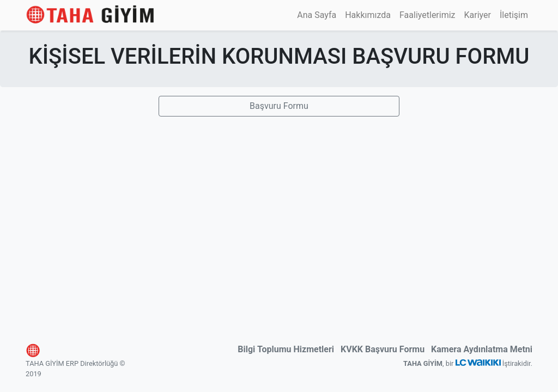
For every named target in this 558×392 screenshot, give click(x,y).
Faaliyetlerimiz (427, 15)
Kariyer (478, 15)
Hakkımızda (368, 15)
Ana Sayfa (317, 15)
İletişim (514, 15)
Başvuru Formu (279, 106)
